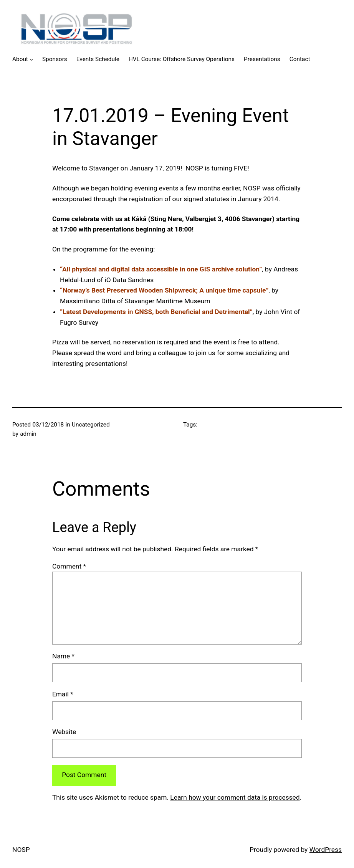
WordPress (326, 850)
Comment (69, 566)
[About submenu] (31, 59)
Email (63, 694)
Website (64, 732)
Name (63, 656)
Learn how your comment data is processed (235, 797)
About (20, 59)
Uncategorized (91, 425)
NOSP (21, 850)
